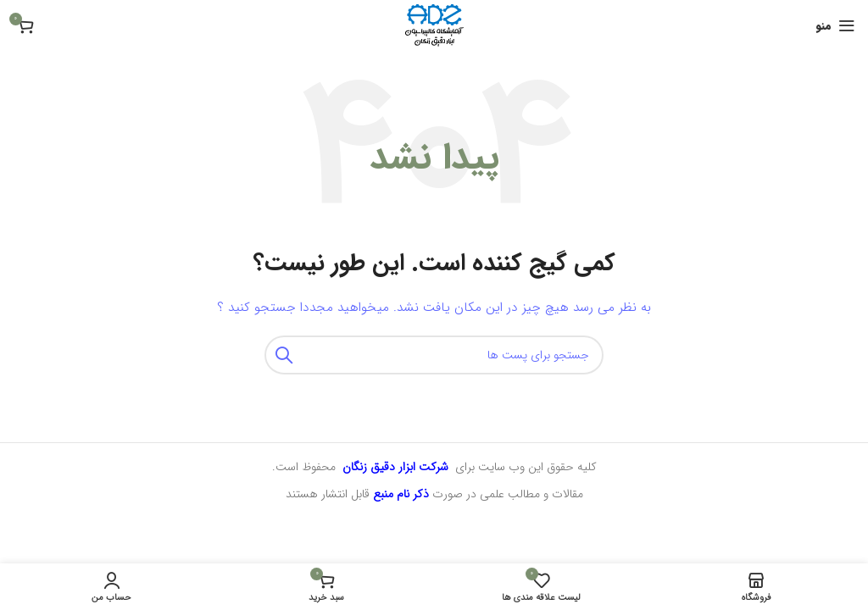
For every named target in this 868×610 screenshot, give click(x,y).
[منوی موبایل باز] (835, 25)
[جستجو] (434, 355)
